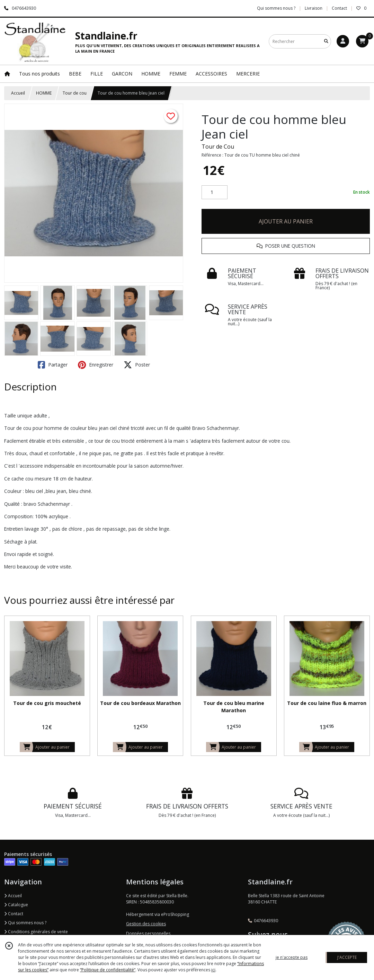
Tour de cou (75, 93)
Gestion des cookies (146, 924)
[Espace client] (343, 41)
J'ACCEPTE (347, 957)
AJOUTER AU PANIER (286, 221)
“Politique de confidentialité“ (108, 970)
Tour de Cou (218, 147)
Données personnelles (148, 933)
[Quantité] (215, 192)
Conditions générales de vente (36, 932)
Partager (53, 365)
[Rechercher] (326, 41)
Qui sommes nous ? (25, 923)
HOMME (44, 93)
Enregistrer (96, 365)
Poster (137, 365)
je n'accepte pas (292, 957)
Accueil (18, 93)
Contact (339, 8)
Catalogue (16, 905)
